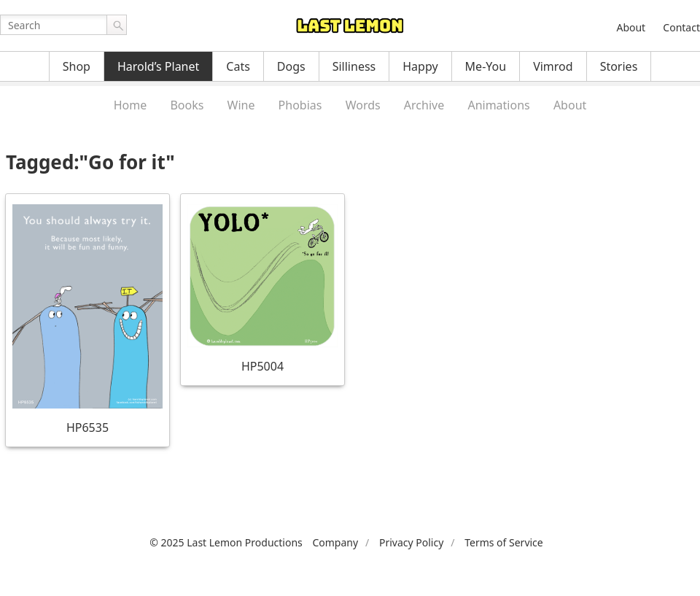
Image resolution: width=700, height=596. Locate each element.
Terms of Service (504, 542)
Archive (424, 105)
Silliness (354, 66)
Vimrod (553, 66)
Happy (420, 66)
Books (187, 105)
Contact (681, 27)
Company (335, 542)
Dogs (291, 66)
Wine (241, 105)
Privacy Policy (411, 542)
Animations (498, 105)
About (631, 27)
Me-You (486, 66)
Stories (619, 66)
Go (117, 25)
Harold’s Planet (158, 66)
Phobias (300, 105)
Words (363, 105)
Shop (77, 66)
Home (131, 105)
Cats (238, 66)
